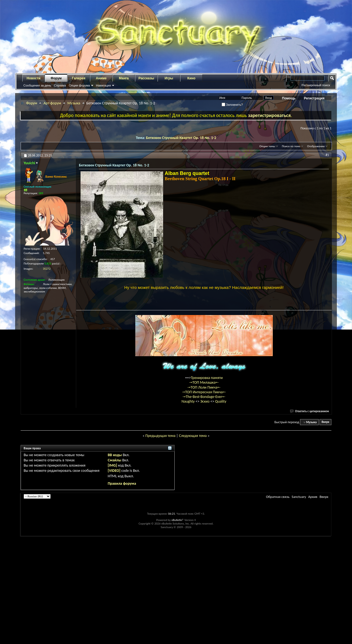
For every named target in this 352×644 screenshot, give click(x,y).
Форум (56, 78)
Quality (221, 507)
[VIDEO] (114, 576)
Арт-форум (52, 103)
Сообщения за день (37, 85)
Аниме (101, 78)
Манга (124, 78)
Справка (60, 85)
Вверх (325, 527)
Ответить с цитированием (310, 516)
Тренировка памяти (207, 483)
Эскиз (205, 507)
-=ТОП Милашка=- (204, 488)
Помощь (289, 98)
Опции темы (267, 146)
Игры (169, 78)
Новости (34, 78)
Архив (313, 602)
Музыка (74, 103)
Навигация (103, 85)
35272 (47, 269)
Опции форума (79, 85)
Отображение (316, 146)
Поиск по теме (291, 146)
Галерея (79, 78)
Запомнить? (232, 105)
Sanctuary (299, 602)
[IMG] (112, 571)
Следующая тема (193, 541)
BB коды (115, 560)
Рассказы (146, 78)
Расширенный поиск (316, 85)
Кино (191, 78)
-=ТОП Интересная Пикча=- (204, 497)
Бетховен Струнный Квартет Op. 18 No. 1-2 (181, 138)
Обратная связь (278, 602)
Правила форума (122, 588)
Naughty (189, 507)
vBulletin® (178, 625)
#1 (327, 155)
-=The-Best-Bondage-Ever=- (204, 502)
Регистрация (314, 98)
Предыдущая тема (160, 541)
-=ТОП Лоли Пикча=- (204, 492)
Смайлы (115, 565)
